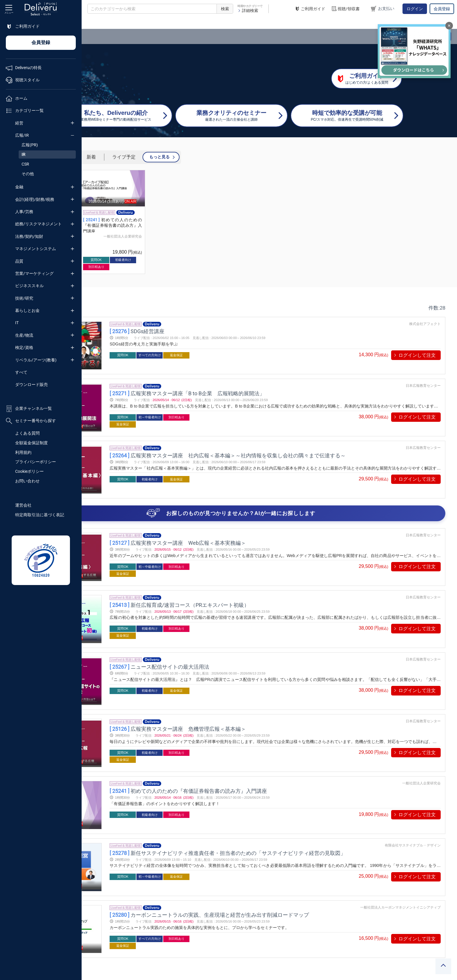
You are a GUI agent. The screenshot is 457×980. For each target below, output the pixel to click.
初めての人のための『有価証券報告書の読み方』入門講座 (194, 225)
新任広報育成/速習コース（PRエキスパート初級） (243, 579)
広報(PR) (30, 145)
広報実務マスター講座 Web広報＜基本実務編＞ (242, 521)
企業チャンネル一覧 (29, 409)
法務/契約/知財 (29, 236)
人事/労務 (24, 212)
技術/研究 (24, 298)
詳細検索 (248, 10)
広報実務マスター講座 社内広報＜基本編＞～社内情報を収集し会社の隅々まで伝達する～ (291, 442)
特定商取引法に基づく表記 (40, 515)
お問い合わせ (27, 481)
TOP (92, 23)
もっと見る (241, 157)
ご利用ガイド (310, 9)
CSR (25, 164)
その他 (28, 174)
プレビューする (132, 347)
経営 (19, 123)
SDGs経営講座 (201, 331)
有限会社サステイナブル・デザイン (413, 794)
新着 (173, 157)
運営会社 (23, 505)
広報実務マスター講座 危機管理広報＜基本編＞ (242, 690)
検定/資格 (24, 347)
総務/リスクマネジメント (38, 224)
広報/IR (22, 135)
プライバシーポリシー (36, 462)
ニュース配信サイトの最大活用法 (223, 637)
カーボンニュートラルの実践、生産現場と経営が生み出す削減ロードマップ (273, 854)
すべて (21, 372)
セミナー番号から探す (31, 421)
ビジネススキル (29, 286)
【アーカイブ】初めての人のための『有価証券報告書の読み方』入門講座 (126, 225)
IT (17, 323)
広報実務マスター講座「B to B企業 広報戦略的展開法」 (251, 384)
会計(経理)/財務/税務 (35, 199)
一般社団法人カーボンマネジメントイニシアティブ (400, 847)
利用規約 (23, 452)
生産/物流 (24, 335)
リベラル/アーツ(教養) (36, 360)
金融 (19, 187)
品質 (19, 261)
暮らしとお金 (27, 310)
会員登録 (442, 9)
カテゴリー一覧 (117, 23)
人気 (147, 157)
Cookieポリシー (29, 471)
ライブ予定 (205, 157)
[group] (126, 222)
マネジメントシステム (36, 249)
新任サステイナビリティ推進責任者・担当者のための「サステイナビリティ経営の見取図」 (291, 801)
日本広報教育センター (423, 377)
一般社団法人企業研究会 (136, 236)
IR (23, 154)
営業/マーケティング (34, 273)
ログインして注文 (417, 355)
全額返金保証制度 (31, 443)
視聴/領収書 (345, 9)
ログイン (415, 9)
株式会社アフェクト (425, 324)
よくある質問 (27, 433)
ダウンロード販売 (31, 384)
